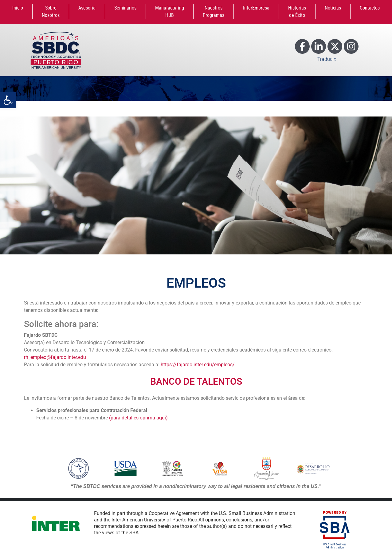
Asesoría (87, 8)
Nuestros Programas (214, 12)
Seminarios (125, 8)
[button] (8, 100)
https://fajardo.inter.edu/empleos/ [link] (198, 365)
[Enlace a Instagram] (351, 46)
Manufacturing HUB (170, 12)
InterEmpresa (256, 8)
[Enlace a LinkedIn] (319, 46)
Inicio (18, 8)
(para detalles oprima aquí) (138, 418)
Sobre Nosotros (51, 12)
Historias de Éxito (297, 12)
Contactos (370, 8)
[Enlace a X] (335, 46)
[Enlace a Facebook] (302, 46)
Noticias (333, 8)
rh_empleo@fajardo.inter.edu (55, 357)
